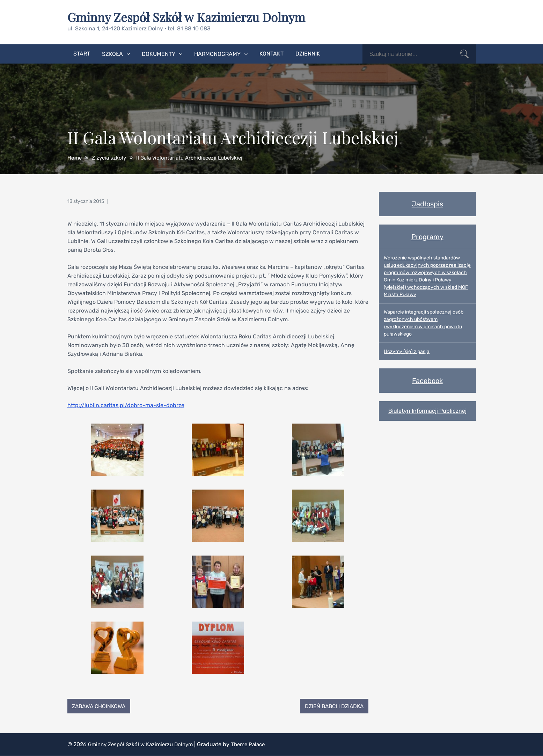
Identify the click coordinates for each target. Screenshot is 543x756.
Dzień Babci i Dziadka (332, 706)
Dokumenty (159, 54)
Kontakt (271, 53)
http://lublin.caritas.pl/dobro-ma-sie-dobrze (126, 405)
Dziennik (308, 53)
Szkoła (112, 54)
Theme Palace (256, 745)
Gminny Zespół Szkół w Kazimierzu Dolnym (190, 17)
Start (82, 53)
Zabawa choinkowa (101, 706)
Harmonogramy (217, 54)
